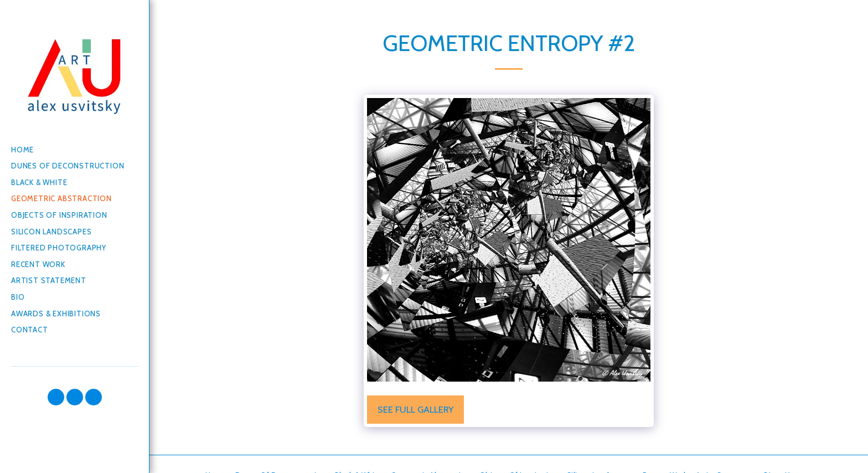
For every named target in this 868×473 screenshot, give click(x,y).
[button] (56, 397)
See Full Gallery (415, 409)
